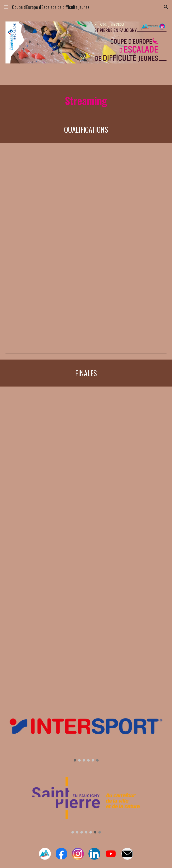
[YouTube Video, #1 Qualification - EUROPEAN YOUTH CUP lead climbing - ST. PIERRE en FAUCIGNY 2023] (86, 193)
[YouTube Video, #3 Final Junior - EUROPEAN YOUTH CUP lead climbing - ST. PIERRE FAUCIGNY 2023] (86, 644)
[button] (6, 7)
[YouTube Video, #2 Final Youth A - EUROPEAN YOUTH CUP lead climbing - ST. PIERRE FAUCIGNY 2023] (86, 542)
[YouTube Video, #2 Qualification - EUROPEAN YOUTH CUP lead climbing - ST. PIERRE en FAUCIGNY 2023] (86, 294)
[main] (86, 100)
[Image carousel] (86, 732)
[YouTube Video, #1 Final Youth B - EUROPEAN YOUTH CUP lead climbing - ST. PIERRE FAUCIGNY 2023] (86, 438)
